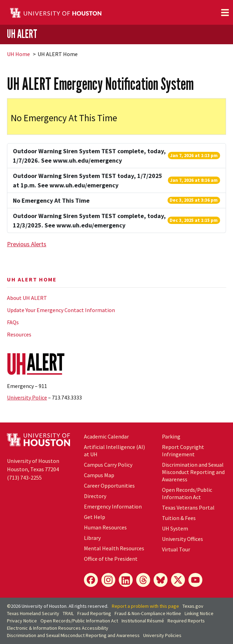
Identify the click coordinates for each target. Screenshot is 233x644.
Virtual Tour (176, 549)
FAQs (13, 322)
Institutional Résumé (143, 621)
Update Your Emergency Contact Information (61, 310)
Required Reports (186, 621)
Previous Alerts (27, 244)
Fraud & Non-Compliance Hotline (148, 613)
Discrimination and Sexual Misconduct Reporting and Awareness (193, 472)
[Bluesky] (161, 580)
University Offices (182, 539)
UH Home (18, 54)
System (175, 528)
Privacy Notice (22, 621)
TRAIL (68, 613)
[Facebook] (91, 580)
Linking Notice (199, 613)
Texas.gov (193, 606)
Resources (19, 334)
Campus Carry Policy (108, 465)
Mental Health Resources (114, 548)
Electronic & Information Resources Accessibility (58, 628)
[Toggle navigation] (225, 13)
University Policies (162, 635)
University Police (27, 397)
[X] (178, 580)
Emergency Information (113, 506)
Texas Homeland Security (33, 613)
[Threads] (143, 580)
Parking (171, 436)
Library (92, 538)
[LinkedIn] (126, 580)
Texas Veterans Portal (188, 507)
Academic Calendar (106, 436)
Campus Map (99, 475)
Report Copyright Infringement (183, 451)
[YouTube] (195, 580)
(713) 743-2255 (24, 478)
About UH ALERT (27, 298)
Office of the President (111, 559)
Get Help (95, 517)
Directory (95, 496)
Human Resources (105, 527)
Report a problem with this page (145, 606)
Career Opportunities (109, 486)
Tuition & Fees (179, 518)
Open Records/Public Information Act (187, 493)
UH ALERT (22, 34)
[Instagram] (108, 580)
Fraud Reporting (94, 613)
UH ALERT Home (32, 279)
